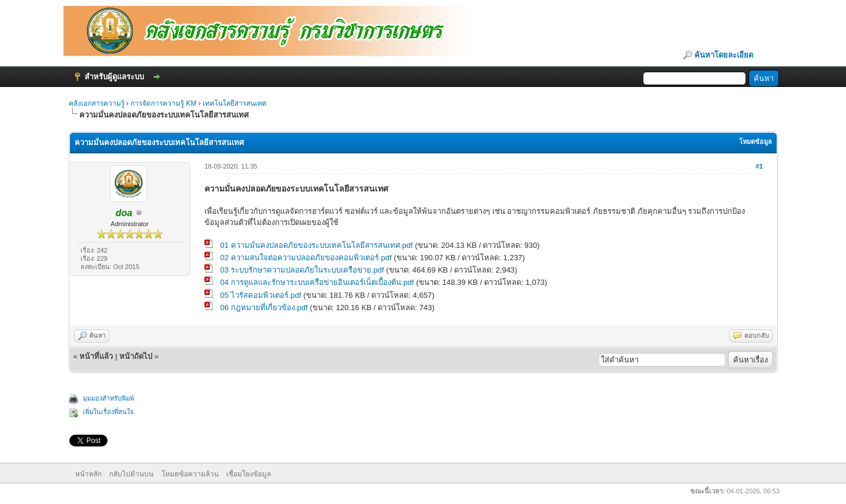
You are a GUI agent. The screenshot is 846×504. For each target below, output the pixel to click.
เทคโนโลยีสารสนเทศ (235, 103)
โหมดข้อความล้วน (190, 474)
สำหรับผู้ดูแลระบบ (114, 77)
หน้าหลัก (88, 474)
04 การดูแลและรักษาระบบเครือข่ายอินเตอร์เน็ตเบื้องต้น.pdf (317, 282)
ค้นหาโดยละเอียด (724, 55)
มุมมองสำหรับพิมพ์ (108, 398)
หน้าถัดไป (136, 356)
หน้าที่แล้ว (96, 356)
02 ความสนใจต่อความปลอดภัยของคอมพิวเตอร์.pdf (306, 258)
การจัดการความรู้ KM (164, 103)
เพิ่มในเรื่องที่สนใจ (108, 412)
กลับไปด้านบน (131, 474)
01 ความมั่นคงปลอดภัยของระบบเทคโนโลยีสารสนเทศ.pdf (317, 245)
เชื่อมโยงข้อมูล (249, 474)
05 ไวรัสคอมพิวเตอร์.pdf (261, 295)
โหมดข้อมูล (756, 142)
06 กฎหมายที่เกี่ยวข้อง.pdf (264, 308)
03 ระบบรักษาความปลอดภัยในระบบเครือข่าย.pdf (302, 270)
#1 (759, 166)
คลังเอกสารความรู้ (97, 103)
